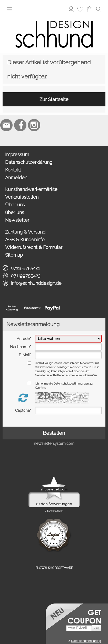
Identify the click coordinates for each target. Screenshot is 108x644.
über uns (15, 212)
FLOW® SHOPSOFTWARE (54, 568)
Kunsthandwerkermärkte (31, 189)
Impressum (17, 154)
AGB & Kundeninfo (25, 240)
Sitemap (14, 255)
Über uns (15, 205)
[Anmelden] (71, 9)
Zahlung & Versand (25, 232)
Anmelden (16, 178)
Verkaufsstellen (22, 197)
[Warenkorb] (90, 9)
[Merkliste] (80, 9)
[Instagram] (34, 125)
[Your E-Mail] (79, 628)
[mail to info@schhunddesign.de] (6, 125)
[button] (9, 9)
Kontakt (13, 170)
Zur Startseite (54, 99)
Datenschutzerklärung (29, 162)
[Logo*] (54, 18)
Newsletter (17, 220)
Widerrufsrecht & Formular (34, 247)
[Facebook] (20, 125)
